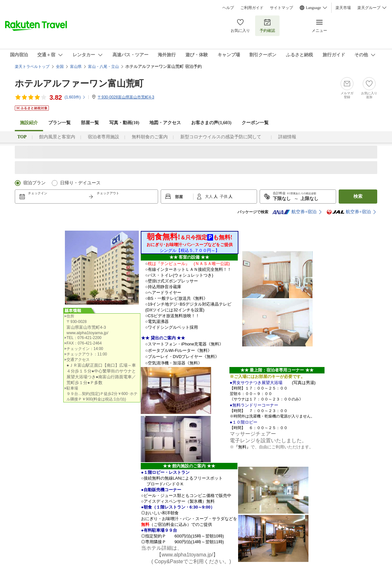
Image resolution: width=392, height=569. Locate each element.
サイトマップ (281, 8)
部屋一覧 (90, 123)
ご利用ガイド (252, 8)
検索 (358, 196)
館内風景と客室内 (57, 137)
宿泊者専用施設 (103, 137)
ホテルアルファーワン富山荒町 (79, 83)
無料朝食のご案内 (150, 137)
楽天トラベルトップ (32, 67)
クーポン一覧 (255, 123)
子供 (224, 197)
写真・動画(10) (124, 123)
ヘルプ (228, 8)
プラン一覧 (59, 123)
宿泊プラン (34, 183)
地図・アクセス (165, 123)
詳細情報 (287, 137)
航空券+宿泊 (294, 212)
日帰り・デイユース (80, 183)
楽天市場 (343, 8)
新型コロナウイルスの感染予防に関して (223, 137)
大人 (209, 197)
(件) (75, 97)
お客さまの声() (211, 123)
